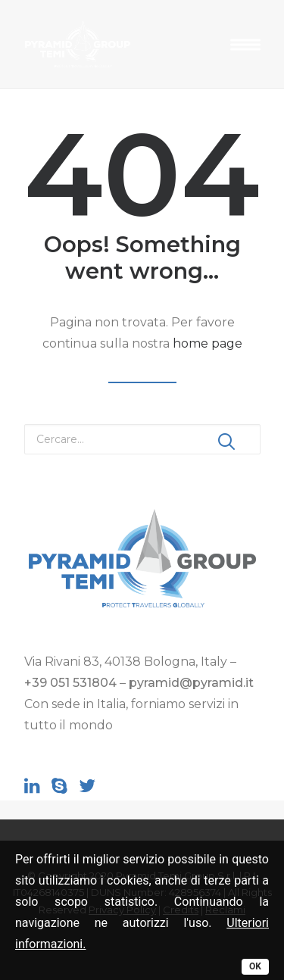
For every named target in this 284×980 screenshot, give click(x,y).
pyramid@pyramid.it (191, 683)
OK (255, 966)
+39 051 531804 (70, 683)
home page (208, 343)
